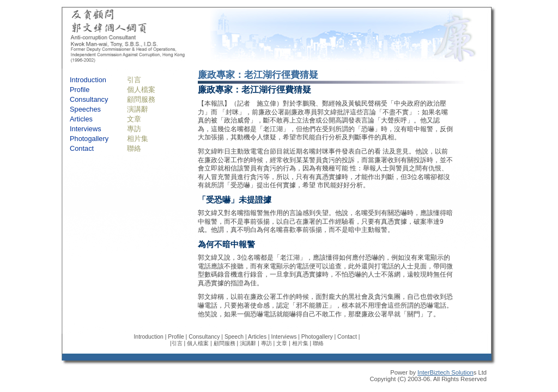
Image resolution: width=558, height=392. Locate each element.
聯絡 (134, 148)
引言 (134, 80)
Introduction (88, 80)
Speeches (85, 109)
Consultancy (89, 99)
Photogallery (89, 139)
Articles (81, 119)
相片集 (138, 139)
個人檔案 (141, 90)
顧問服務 (141, 99)
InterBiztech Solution (445, 372)
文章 (134, 119)
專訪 (134, 129)
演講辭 (138, 109)
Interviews (86, 129)
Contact (82, 148)
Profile (80, 90)
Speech (234, 337)
